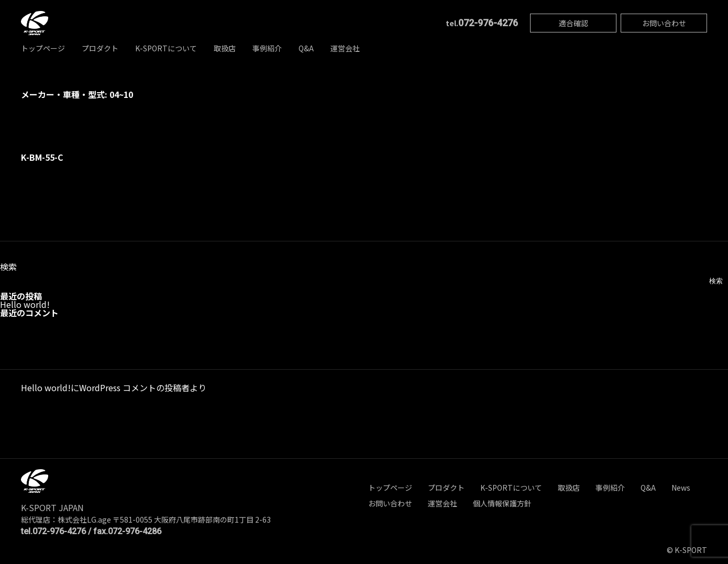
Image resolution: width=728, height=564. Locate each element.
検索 (8, 267)
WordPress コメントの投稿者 (134, 388)
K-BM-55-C (42, 157)
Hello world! (25, 304)
